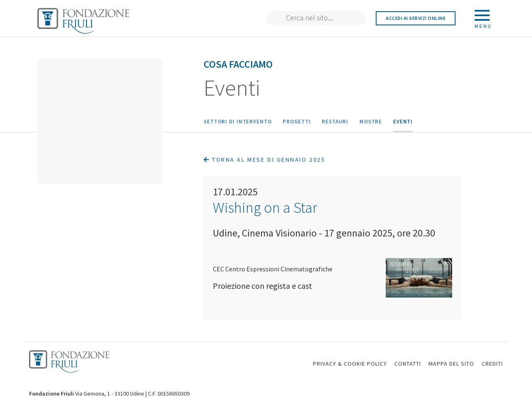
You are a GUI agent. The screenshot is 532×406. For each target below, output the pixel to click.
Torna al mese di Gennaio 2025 (264, 160)
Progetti (297, 121)
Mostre (371, 121)
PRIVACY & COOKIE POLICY (350, 364)
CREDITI (492, 364)
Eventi (403, 121)
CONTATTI (408, 364)
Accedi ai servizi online (416, 18)
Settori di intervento (238, 121)
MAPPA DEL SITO (451, 364)
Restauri (335, 121)
